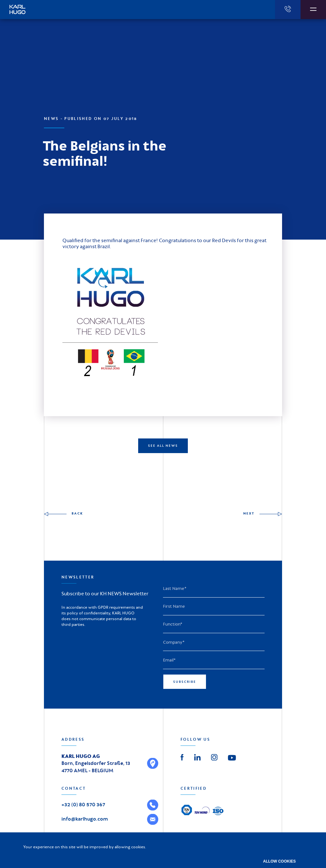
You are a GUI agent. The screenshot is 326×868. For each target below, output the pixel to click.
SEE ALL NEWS (163, 446)
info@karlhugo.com (85, 819)
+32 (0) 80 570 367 (83, 805)
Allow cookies (279, 861)
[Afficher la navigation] (313, 10)
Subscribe (185, 682)
